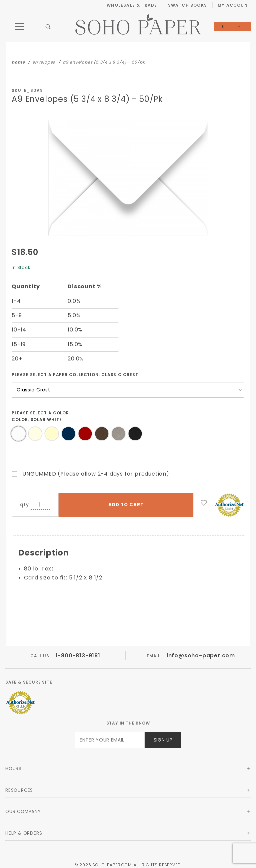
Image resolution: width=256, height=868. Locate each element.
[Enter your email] (110, 735)
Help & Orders (24, 828)
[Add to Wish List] (204, 503)
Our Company (23, 807)
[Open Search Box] (48, 27)
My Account (234, 5)
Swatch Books (187, 5)
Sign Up (163, 735)
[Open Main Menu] (20, 27)
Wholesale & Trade (132, 5)
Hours (13, 763)
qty (24, 505)
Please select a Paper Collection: (75, 375)
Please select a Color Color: (40, 416)
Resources (19, 785)
